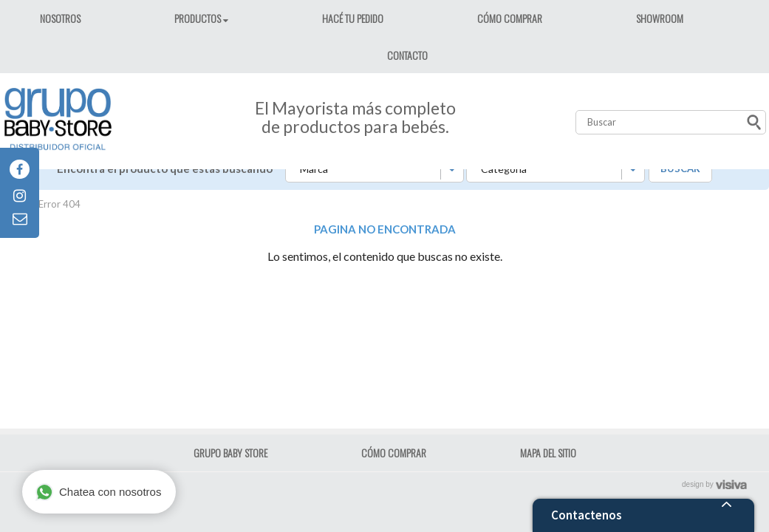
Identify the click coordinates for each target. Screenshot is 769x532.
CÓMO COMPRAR (510, 18)
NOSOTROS (60, 18)
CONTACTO (407, 55)
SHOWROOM (660, 18)
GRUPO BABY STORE (230, 453)
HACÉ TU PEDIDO (353, 18)
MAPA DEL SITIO (548, 453)
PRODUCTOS (199, 18)
